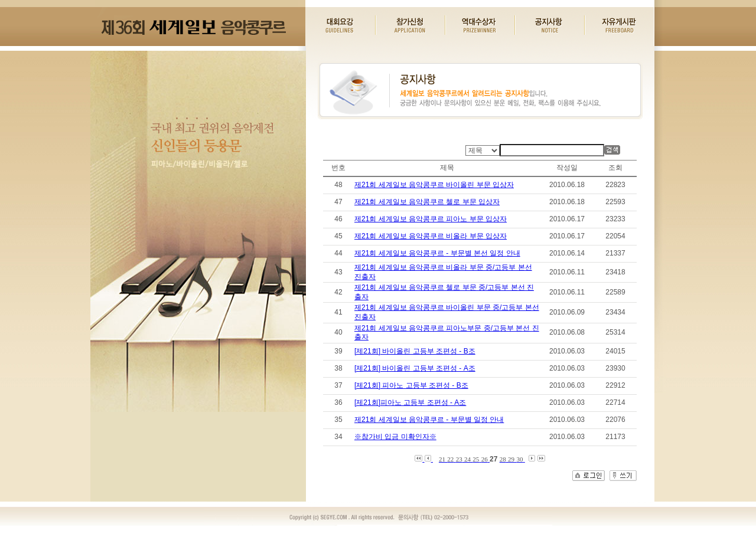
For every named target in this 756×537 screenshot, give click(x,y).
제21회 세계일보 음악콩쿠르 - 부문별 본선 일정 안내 (437, 253)
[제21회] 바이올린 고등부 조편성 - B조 (415, 351)
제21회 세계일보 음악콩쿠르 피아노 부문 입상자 (431, 219)
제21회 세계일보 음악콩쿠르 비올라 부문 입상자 (431, 236)
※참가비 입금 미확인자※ (395, 437)
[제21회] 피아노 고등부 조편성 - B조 (411, 385)
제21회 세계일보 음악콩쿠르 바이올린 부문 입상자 (434, 185)
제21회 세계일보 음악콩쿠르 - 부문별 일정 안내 (429, 420)
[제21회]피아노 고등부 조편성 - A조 (410, 402)
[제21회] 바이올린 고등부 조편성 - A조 (415, 368)
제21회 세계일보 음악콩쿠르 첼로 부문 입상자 (427, 202)
